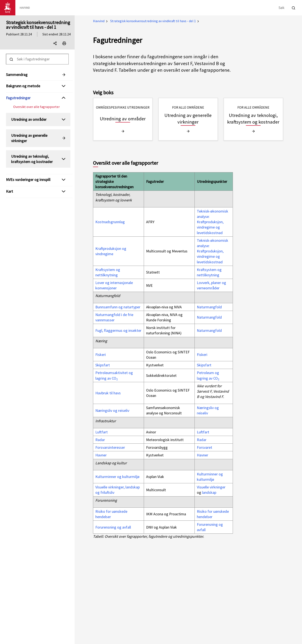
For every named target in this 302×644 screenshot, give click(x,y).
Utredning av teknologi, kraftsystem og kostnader (32, 159)
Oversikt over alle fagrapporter (36, 107)
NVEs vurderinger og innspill (28, 180)
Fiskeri (101, 355)
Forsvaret (205, 447)
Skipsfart (103, 365)
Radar (100, 440)
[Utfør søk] (293, 7)
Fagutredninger (18, 98)
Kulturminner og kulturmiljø (117, 477)
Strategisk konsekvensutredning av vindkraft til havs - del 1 (38, 25)
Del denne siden (56, 44)
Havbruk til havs (108, 393)
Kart (9, 191)
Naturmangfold (209, 307)
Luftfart (102, 432)
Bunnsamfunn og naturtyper (118, 307)
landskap (209, 492)
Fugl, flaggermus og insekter (118, 330)
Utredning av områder (29, 119)
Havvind (99, 21)
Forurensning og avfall (113, 527)
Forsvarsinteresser (110, 447)
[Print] (64, 43)
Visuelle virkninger (211, 487)
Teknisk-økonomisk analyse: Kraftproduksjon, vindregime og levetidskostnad (213, 222)
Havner (101, 455)
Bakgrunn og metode (23, 86)
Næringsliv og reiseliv (112, 410)
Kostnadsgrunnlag (110, 222)
